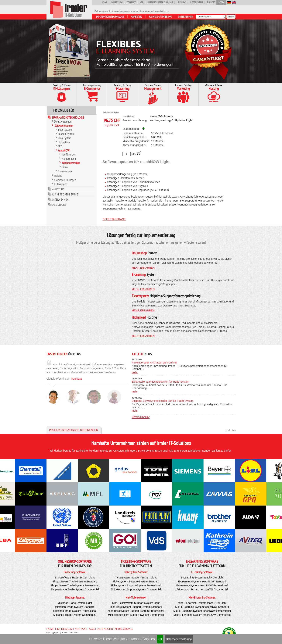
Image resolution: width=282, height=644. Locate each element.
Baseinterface (65, 171)
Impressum (117, 2)
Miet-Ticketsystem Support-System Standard (136, 607)
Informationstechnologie (110, 17)
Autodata (76, 379)
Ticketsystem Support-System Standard (136, 581)
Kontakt (131, 2)
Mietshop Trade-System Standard (75, 607)
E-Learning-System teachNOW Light (202, 578)
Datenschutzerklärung (179, 639)
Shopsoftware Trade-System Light (75, 578)
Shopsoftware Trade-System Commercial (75, 589)
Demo (65, 167)
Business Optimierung (160, 17)
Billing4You (64, 142)
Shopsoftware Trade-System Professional (75, 585)
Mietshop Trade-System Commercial (75, 615)
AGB (141, 2)
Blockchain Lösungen (65, 180)
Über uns (182, 2)
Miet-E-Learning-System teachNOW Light (202, 603)
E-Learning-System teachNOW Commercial (202, 589)
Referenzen (197, 2)
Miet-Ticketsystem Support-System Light (136, 603)
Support (211, 2)
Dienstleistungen (63, 121)
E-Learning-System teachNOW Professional (202, 585)
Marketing (136, 17)
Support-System (66, 134)
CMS (60, 146)
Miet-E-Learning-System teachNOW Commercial (202, 615)
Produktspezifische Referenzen (74, 430)
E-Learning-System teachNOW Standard (202, 581)
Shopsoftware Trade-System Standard (75, 581)
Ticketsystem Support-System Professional (136, 585)
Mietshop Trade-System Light (75, 603)
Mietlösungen (69, 159)
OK (160, 639)
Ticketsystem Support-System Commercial (136, 589)
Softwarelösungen (64, 126)
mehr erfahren (143, 268)
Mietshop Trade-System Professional (75, 611)
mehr (135, 372)
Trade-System (65, 130)
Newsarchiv (141, 417)
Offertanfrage (114, 219)
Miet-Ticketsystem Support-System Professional (136, 611)
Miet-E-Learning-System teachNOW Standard (202, 607)
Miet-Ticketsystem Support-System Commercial (136, 615)
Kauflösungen (69, 154)
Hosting (58, 176)
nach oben (231, 430)
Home (104, 2)
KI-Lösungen (61, 184)
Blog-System (64, 138)
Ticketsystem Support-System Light (136, 578)
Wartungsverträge (71, 163)
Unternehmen (186, 17)
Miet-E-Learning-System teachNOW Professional (202, 611)
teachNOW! (64, 150)
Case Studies (59, 205)
